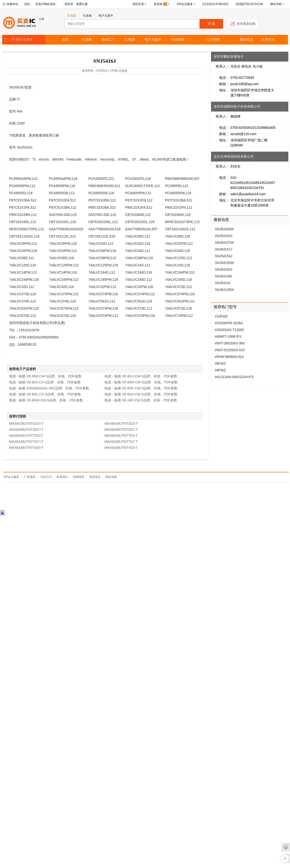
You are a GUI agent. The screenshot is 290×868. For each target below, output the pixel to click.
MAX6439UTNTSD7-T (121, 430)
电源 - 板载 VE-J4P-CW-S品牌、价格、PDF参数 (141, 400)
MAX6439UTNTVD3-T (121, 448)
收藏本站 (12, 4)
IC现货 (72, 16)
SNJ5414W (223, 276)
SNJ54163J (224, 236)
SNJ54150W (224, 263)
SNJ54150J (224, 269)
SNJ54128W (224, 290)
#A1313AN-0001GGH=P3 (234, 377)
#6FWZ (220, 363)
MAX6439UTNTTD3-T (121, 436)
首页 (65, 40)
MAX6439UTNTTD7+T (26, 442)
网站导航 (276, 4)
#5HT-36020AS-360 (230, 343)
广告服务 (30, 477)
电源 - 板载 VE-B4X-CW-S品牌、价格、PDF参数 (141, 394)
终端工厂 (108, 40)
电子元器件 (106, 16)
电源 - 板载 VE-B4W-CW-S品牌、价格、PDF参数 (46, 400)
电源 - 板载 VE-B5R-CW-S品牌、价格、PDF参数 (141, 382)
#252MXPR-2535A (229, 323)
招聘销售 (79, 477)
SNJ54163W (224, 229)
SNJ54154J (224, 256)
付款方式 (46, 477)
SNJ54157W (224, 243)
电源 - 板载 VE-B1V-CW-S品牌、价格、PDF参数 (141, 376)
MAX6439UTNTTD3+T (26, 436)
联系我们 (62, 477)
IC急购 (87, 16)
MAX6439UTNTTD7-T (121, 442)
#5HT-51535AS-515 (230, 350)
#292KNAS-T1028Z (230, 330)
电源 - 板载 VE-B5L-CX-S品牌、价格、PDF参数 (45, 394)
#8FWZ (220, 370)
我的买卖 (138, 4)
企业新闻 (178, 40)
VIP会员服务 (185, 4)
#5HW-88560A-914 (229, 357)
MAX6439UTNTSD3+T (26, 424)
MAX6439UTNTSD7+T (26, 430)
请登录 (69, 4)
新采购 (160, 4)
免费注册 (82, 4)
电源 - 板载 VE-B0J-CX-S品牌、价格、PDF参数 (45, 382)
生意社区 (268, 40)
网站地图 (111, 477)
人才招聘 (213, 40)
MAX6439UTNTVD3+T (26, 448)
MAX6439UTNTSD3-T (121, 424)
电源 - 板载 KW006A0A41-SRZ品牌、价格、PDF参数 (49, 388)
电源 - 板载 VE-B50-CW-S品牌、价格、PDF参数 (45, 376)
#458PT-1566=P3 (228, 337)
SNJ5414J (223, 283)
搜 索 (211, 24)
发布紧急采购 (246, 24)
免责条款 (95, 477)
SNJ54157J (224, 249)
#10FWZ (221, 316)
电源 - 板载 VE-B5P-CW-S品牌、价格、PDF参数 (141, 388)
